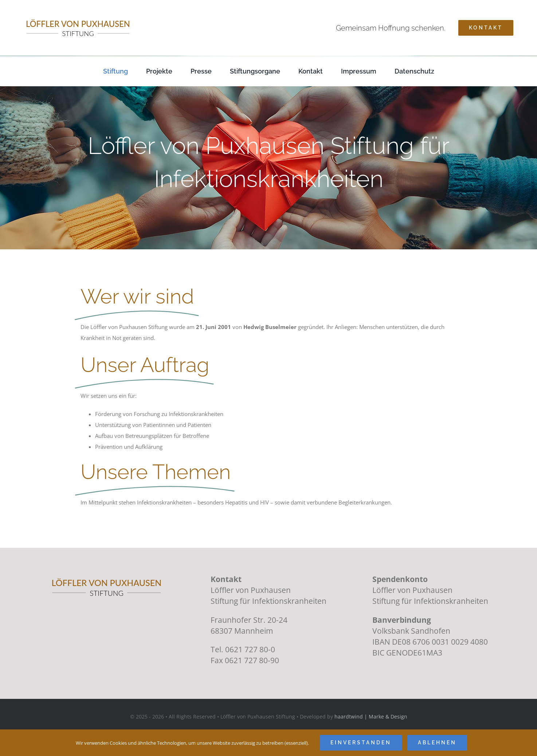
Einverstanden (361, 743)
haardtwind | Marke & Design (371, 717)
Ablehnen (437, 743)
